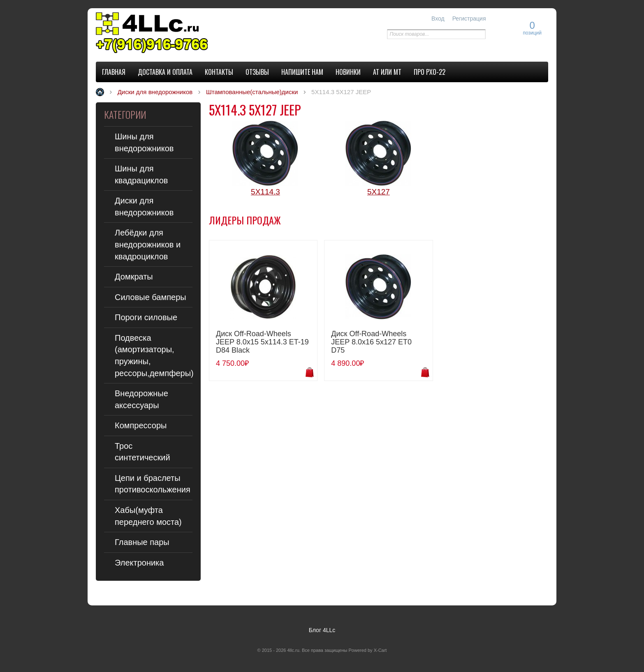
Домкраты (134, 277)
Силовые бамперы (151, 297)
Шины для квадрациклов (141, 174)
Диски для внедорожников (144, 207)
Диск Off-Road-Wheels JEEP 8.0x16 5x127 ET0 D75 (371, 342)
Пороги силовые (146, 317)
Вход (438, 18)
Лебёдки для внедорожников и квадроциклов (148, 244)
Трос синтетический (142, 452)
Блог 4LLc (322, 630)
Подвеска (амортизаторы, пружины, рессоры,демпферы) (154, 356)
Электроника (139, 563)
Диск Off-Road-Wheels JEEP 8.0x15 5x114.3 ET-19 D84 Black (262, 342)
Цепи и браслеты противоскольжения (153, 484)
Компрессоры (141, 425)
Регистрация (469, 18)
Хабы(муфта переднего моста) (148, 516)
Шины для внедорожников (144, 142)
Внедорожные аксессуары (141, 399)
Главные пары (142, 542)
